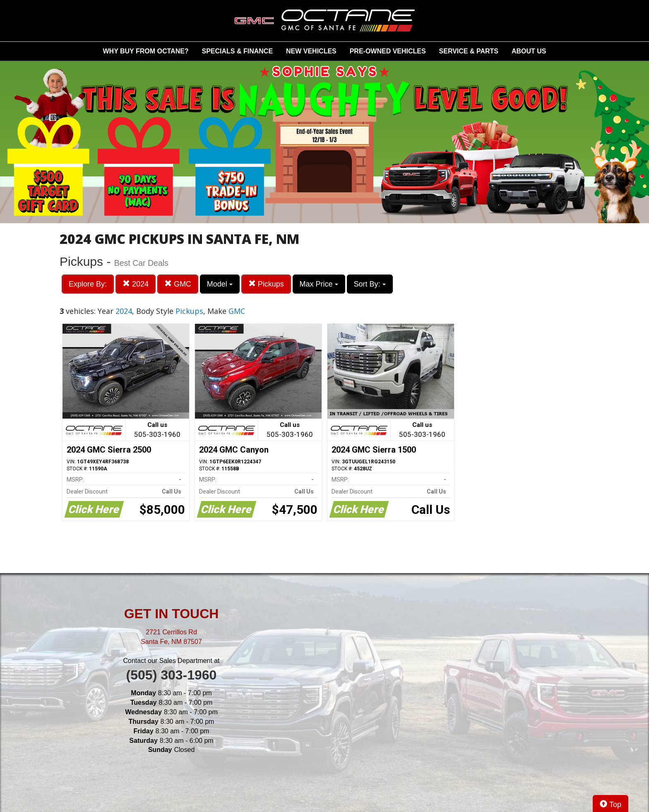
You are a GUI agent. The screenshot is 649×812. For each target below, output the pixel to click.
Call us (157, 430)
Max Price (319, 284)
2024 (136, 284)
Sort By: (370, 284)
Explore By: (88, 284)
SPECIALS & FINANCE (238, 51)
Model (220, 284)
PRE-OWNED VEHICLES (388, 51)
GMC (178, 284)
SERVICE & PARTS (469, 51)
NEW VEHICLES (311, 51)
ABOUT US (529, 51)
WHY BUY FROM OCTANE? (146, 51)
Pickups (266, 284)
